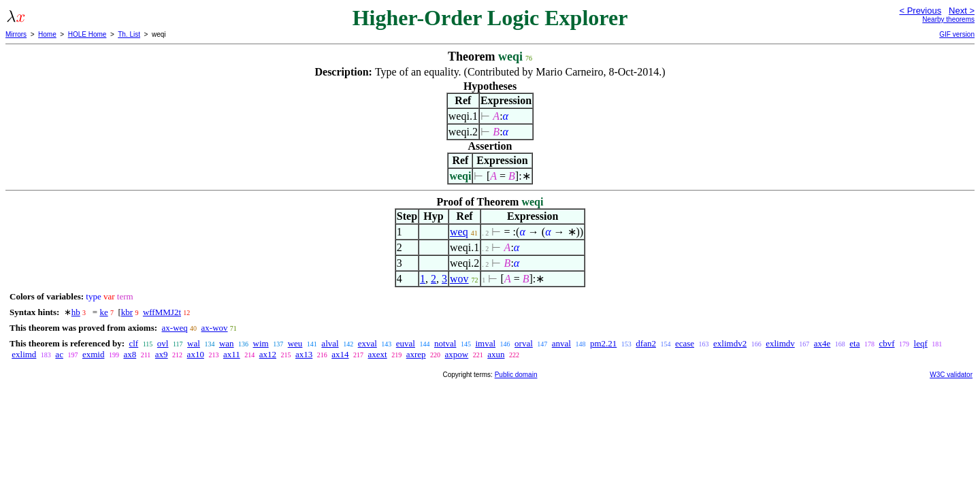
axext (378, 354)
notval (445, 343)
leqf (921, 343)
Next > (962, 11)
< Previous (920, 11)
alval (330, 343)
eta (854, 343)
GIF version (957, 34)
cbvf (886, 343)
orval (524, 343)
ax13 (304, 354)
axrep (416, 354)
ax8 (130, 354)
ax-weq (175, 328)
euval (406, 343)
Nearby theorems (948, 19)
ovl (163, 343)
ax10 (196, 354)
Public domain (516, 375)
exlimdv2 (730, 343)
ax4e (822, 343)
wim (261, 343)
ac (59, 354)
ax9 (162, 354)
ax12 (268, 354)
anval (561, 343)
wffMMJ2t (162, 312)
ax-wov (215, 328)
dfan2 (646, 343)
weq (459, 232)
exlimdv (780, 343)
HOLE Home (87, 34)
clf (133, 343)
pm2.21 (603, 343)
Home (47, 34)
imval (485, 343)
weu (295, 343)
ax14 (340, 354)
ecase (685, 343)
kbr (127, 312)
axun (496, 354)
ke (103, 312)
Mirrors (16, 34)
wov (459, 279)
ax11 (232, 354)
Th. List (129, 34)
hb (76, 312)
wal (194, 343)
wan (227, 343)
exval (367, 343)
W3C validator (951, 375)
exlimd (24, 354)
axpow (457, 354)
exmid (94, 354)
